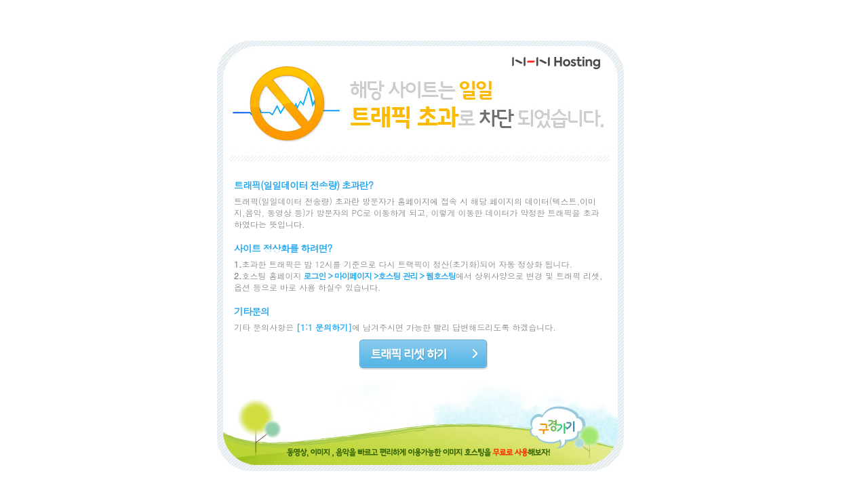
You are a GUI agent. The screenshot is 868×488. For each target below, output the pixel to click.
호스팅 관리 (398, 276)
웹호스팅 (441, 276)
